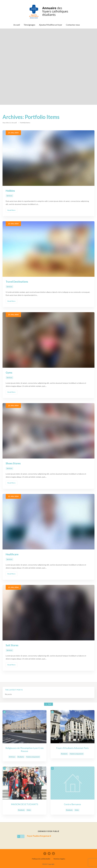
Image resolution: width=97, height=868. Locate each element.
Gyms (9, 373)
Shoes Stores (13, 463)
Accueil (14, 123)
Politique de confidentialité (41, 859)
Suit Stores (12, 645)
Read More (11, 210)
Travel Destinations (17, 282)
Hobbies (10, 191)
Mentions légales (59, 859)
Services (9, 196)
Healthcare (12, 554)
